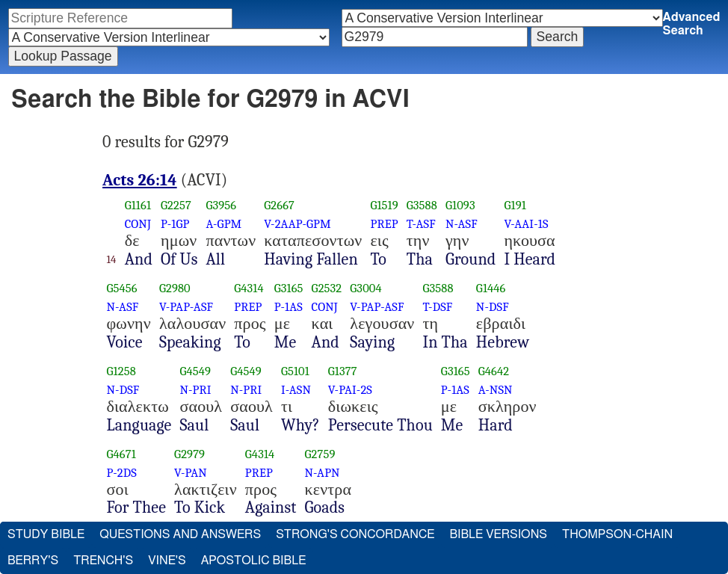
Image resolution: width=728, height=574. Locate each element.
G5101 (295, 371)
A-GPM (223, 224)
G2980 (175, 288)
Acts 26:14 (140, 180)
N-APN (323, 473)
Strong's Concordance (355, 534)
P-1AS (289, 307)
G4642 (494, 371)
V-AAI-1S (526, 224)
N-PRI (195, 390)
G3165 (289, 288)
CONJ (138, 224)
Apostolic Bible (254, 561)
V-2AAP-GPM (297, 224)
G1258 (121, 371)
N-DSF (493, 307)
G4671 (121, 454)
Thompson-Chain (617, 534)
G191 (515, 205)
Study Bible (46, 534)
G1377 (343, 371)
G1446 (491, 288)
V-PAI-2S (350, 390)
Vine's (167, 561)
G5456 (122, 288)
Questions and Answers (180, 534)
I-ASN (296, 390)
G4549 (195, 371)
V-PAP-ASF (186, 307)
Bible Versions (498, 534)
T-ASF (421, 224)
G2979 (189, 454)
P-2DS (122, 473)
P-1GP (175, 224)
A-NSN (496, 390)
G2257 (176, 205)
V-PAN (191, 473)
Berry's (33, 561)
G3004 (365, 288)
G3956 (221, 205)
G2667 (279, 205)
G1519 (384, 205)
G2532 (327, 288)
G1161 (138, 205)
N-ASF (462, 224)
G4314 (249, 288)
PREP (384, 224)
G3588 (422, 205)
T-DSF (437, 307)
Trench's (103, 561)
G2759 (320, 454)
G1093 (460, 205)
